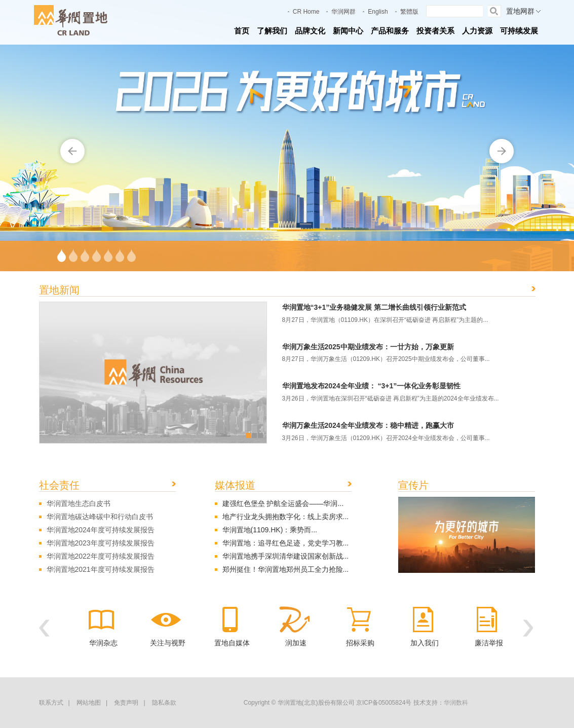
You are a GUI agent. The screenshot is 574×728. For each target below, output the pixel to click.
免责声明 (126, 703)
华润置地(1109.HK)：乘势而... (270, 530)
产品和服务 (390, 31)
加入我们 (425, 643)
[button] (44, 628)
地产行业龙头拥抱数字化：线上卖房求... (286, 517)
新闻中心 (348, 31)
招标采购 (360, 643)
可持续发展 (519, 31)
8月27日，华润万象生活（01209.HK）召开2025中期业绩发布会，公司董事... (386, 359)
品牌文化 (310, 31)
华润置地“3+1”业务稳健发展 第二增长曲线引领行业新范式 (374, 307)
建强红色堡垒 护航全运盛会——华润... (283, 503)
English (378, 12)
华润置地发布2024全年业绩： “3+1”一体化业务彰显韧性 (372, 386)
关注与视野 (168, 643)
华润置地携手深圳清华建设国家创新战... (286, 556)
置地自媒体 (232, 643)
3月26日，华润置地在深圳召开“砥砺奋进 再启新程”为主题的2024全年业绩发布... (391, 398)
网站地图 (89, 703)
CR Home (306, 12)
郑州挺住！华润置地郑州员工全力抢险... (286, 569)
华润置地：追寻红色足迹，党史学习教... (286, 543)
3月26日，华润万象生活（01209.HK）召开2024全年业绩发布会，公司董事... (386, 438)
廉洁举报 (489, 643)
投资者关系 (435, 31)
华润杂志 (103, 643)
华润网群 (343, 12)
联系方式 (51, 703)
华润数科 (456, 703)
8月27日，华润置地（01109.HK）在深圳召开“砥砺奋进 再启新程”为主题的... (385, 320)
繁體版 (409, 12)
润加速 (296, 643)
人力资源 (477, 31)
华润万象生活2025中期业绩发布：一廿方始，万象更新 (368, 347)
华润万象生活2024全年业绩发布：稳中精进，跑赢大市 (368, 425)
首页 (242, 31)
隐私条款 (164, 703)
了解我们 (272, 31)
